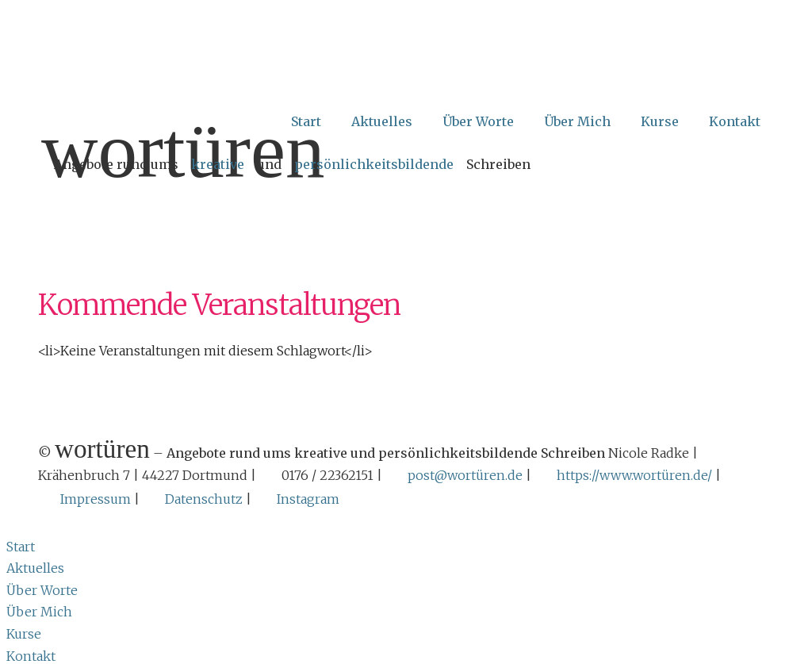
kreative (218, 164)
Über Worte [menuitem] (42, 587)
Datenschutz (204, 497)
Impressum (96, 497)
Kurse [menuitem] (24, 631)
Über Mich (577, 121)
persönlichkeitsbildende (374, 164)
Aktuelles (382, 121)
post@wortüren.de (465, 475)
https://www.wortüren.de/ (634, 475)
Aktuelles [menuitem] (35, 565)
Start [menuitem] (21, 543)
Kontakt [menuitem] (31, 653)
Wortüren (183, 150)
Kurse (660, 121)
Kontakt (735, 121)
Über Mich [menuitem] (39, 608)
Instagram (308, 497)
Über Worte (478, 121)
